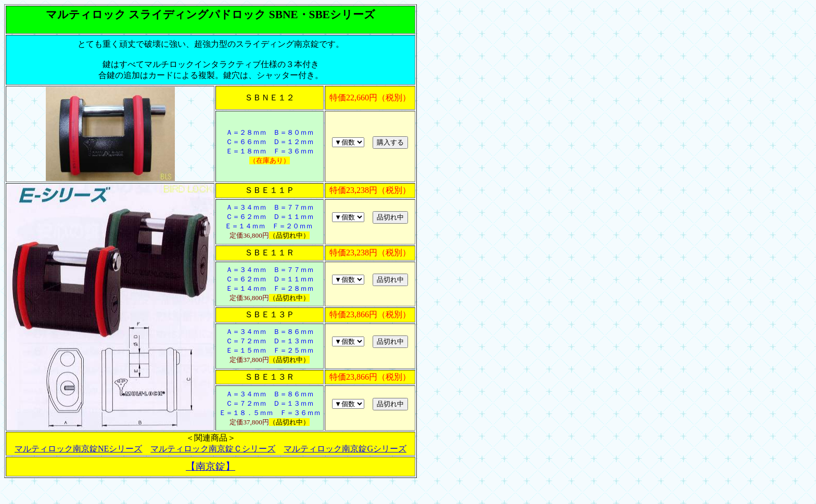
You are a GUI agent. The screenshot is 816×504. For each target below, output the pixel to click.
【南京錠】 (211, 466)
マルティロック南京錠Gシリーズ (345, 449)
